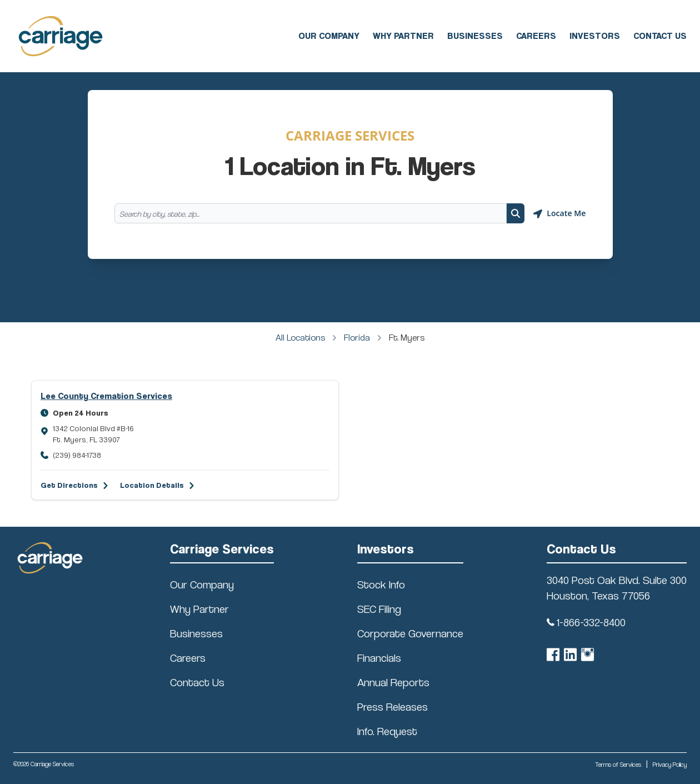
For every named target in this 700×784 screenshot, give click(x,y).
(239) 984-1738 (77, 455)
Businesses (475, 36)
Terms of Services (618, 764)
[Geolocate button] (559, 213)
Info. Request (387, 731)
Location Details (152, 485)
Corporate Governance (410, 633)
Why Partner (403, 36)
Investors (595, 36)
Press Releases (392, 707)
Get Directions (69, 485)
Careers (536, 36)
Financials (379, 658)
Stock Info (381, 585)
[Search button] (516, 213)
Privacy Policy (670, 764)
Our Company (329, 36)
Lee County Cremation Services (106, 396)
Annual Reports (393, 682)
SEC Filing (379, 609)
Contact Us (660, 36)
